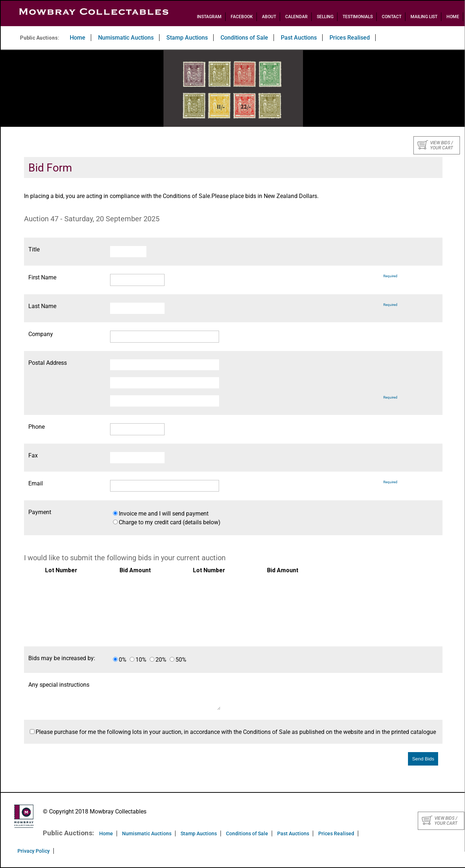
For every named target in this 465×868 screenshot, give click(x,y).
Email (36, 483)
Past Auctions (299, 38)
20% (161, 660)
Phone (37, 427)
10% (141, 660)
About (269, 17)
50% (181, 660)
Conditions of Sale (244, 38)
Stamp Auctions (187, 38)
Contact (392, 17)
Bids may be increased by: (62, 658)
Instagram (209, 17)
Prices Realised (350, 38)
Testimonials (358, 17)
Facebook (242, 17)
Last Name (42, 306)
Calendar (296, 17)
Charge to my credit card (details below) (170, 522)
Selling (325, 17)
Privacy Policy (34, 851)
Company (41, 334)
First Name (42, 277)
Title (34, 249)
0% (123, 660)
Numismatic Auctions (126, 38)
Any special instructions (59, 685)
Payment (40, 512)
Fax (33, 455)
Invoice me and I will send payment (164, 514)
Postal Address (48, 363)
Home (453, 17)
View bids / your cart (435, 145)
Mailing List (424, 17)
